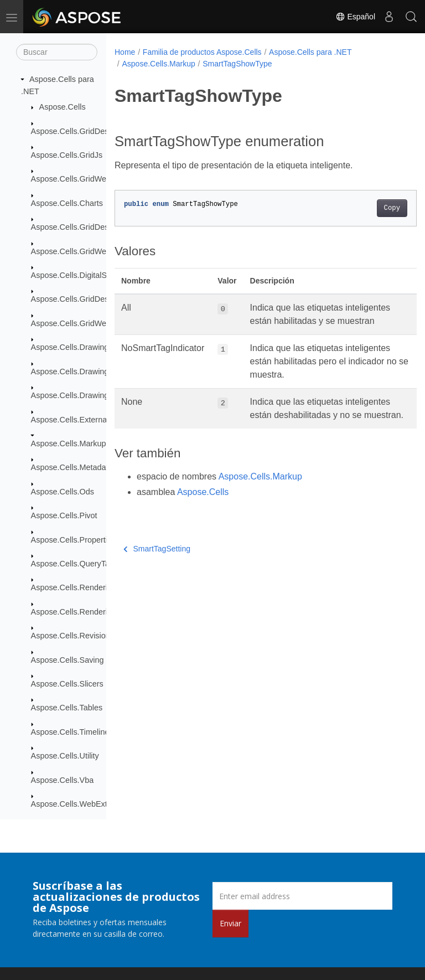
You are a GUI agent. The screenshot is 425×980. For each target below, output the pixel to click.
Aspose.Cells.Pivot (64, 515)
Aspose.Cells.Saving (68, 660)
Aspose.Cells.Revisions (72, 636)
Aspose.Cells (63, 107)
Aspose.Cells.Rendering (74, 587)
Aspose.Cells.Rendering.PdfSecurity (95, 612)
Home (125, 52)
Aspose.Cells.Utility (65, 756)
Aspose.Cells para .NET (310, 52)
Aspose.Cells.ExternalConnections (92, 420)
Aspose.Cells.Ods (63, 492)
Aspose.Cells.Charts (67, 203)
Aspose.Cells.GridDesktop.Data (87, 227)
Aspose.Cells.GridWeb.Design (84, 323)
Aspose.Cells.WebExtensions (83, 804)
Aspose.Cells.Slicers (67, 684)
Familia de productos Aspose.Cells (202, 52)
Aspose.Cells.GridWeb (71, 179)
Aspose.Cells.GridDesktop (77, 131)
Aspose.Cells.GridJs (67, 155)
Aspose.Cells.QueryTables (78, 564)
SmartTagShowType (237, 64)
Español (355, 17)
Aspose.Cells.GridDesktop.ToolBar (92, 299)
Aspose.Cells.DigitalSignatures (85, 275)
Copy (370, 208)
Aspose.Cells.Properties (74, 540)
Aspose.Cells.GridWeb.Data (81, 251)
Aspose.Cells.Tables (67, 708)
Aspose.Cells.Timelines (72, 732)
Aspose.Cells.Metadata (72, 467)
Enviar (230, 923)
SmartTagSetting (157, 575)
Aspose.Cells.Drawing (70, 347)
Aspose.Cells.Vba (63, 780)
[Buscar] (57, 52)
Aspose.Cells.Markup (69, 443)
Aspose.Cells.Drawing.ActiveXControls (99, 372)
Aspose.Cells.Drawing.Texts (80, 395)
